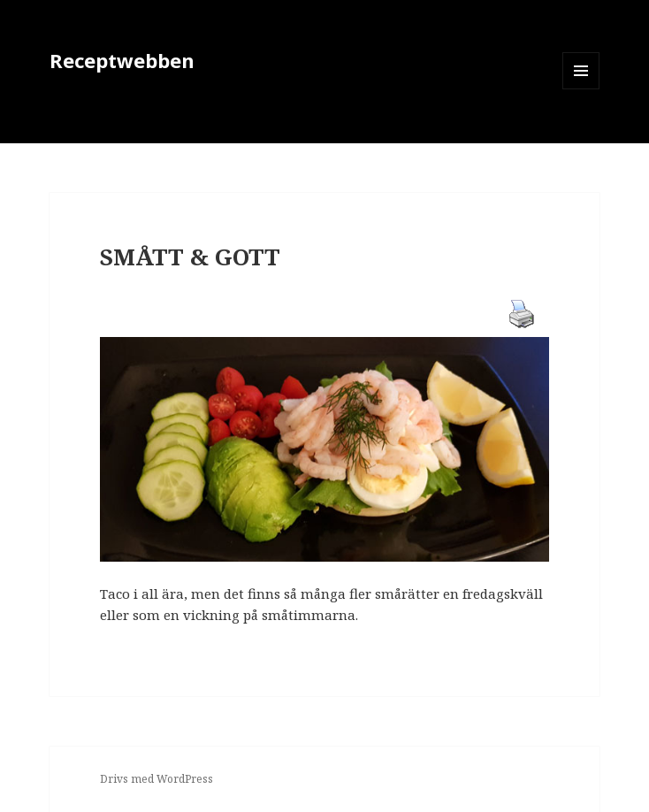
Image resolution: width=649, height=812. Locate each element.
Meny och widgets (581, 89)
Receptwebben (122, 60)
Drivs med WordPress (157, 779)
